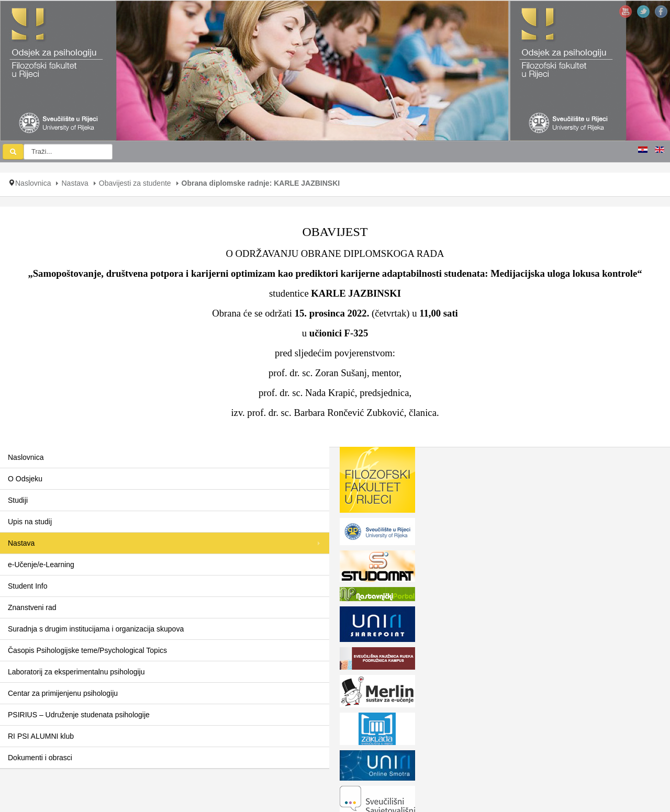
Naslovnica (33, 183)
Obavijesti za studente (135, 183)
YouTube (626, 12)
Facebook (661, 12)
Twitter (643, 12)
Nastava (75, 183)
